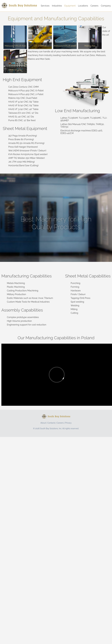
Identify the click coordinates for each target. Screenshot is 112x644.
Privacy (68, 423)
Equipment (70, 6)
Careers (94, 6)
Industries (57, 6)
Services (45, 6)
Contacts (51, 423)
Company (106, 6)
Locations (83, 6)
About (43, 423)
